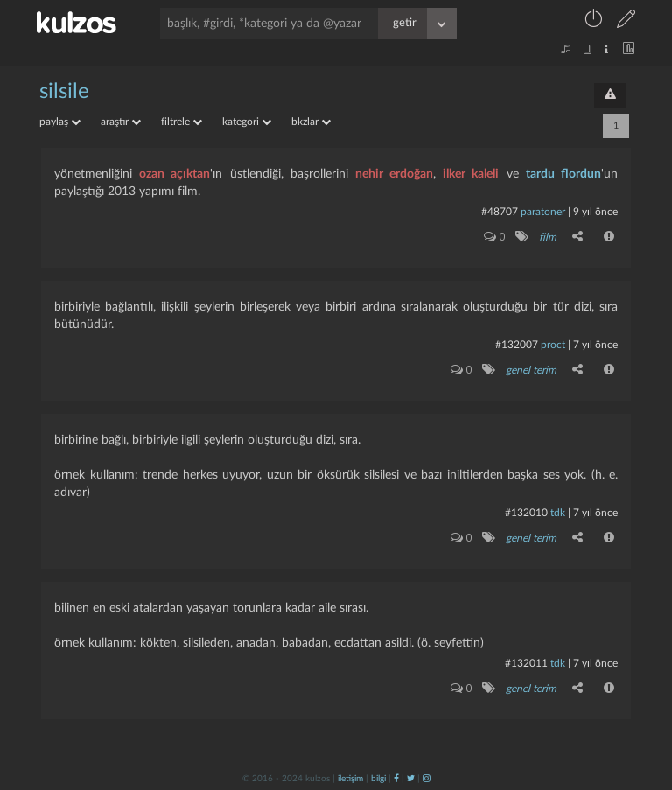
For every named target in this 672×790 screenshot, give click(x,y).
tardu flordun (563, 174)
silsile (64, 92)
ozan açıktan (175, 174)
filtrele (182, 122)
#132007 (517, 345)
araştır (121, 122)
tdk (558, 513)
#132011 (526, 663)
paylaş (60, 122)
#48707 (500, 212)
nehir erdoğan (394, 174)
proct (553, 345)
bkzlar (311, 122)
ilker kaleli (471, 174)
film (548, 237)
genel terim (531, 370)
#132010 (526, 513)
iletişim (350, 779)
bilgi (378, 779)
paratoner (543, 212)
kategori (247, 122)
